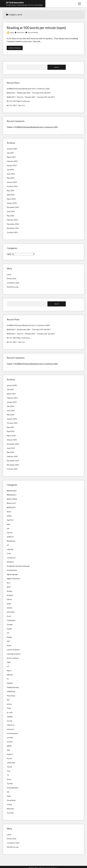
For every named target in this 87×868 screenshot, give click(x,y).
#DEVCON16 (12, 499)
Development (12, 570)
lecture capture (13, 658)
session (10, 742)
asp (8, 528)
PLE (8, 700)
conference (11, 558)
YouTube (10, 813)
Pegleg (9, 127)
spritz (9, 746)
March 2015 (11, 199)
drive (9, 587)
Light (9, 662)
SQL (8, 750)
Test (9, 771)
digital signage (12, 574)
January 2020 (12, 149)
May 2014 (10, 216)
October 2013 (12, 232)
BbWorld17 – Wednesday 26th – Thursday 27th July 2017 (29, 93)
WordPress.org (13, 287)
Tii (8, 775)
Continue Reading (15, 48)
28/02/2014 (21, 32)
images (9, 637)
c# (8, 545)
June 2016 (11, 174)
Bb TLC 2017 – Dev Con (16, 105)
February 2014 (12, 220)
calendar (10, 549)
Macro (9, 671)
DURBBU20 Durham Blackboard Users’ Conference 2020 (28, 89)
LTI (8, 666)
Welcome (10, 809)
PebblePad (11, 691)
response (10, 729)
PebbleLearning (13, 687)
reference (11, 725)
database (10, 562)
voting (9, 804)
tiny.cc (9, 779)
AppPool (10, 520)
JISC (9, 641)
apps (9, 524)
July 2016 (10, 170)
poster (9, 704)
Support (10, 754)
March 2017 (11, 157)
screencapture (12, 733)
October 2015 (12, 186)
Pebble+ (10, 683)
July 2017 (10, 153)
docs (9, 583)
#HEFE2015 (11, 507)
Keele (9, 645)
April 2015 (11, 195)
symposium (11, 763)
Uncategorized (12, 788)
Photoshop (11, 696)
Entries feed (11, 278)
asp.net (10, 533)
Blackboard (11, 541)
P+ (8, 679)
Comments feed (13, 283)
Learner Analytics (13, 650)
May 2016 (10, 178)
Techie (9, 767)
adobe (9, 516)
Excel (9, 616)
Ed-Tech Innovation (15, 2)
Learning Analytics (14, 654)
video (9, 796)
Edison (9, 599)
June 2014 (11, 211)
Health (9, 629)
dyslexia (10, 595)
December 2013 (13, 224)
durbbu (10, 591)
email (9, 604)
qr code (10, 712)
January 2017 (12, 165)
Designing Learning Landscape (18, 566)
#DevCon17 (11, 503)
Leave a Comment (33, 32)
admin (12, 33)
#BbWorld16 (12, 491)
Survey (9, 758)
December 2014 (13, 207)
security (10, 737)
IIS (8, 633)
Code (9, 553)
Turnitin (10, 784)
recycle (10, 721)
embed (9, 608)
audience (10, 537)
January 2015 (12, 203)
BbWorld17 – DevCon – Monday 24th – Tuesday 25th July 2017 (31, 97)
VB (8, 792)
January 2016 (12, 182)
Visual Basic (11, 800)
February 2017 (12, 161)
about (9, 512)
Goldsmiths (11, 620)
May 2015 (10, 191)
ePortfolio (11, 612)
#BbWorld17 (12, 495)
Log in (9, 274)
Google (10, 624)
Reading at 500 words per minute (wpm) (36, 28)
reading (10, 717)
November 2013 (13, 228)
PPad (9, 708)
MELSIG (10, 675)
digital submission (14, 578)
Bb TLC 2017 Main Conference (18, 101)
